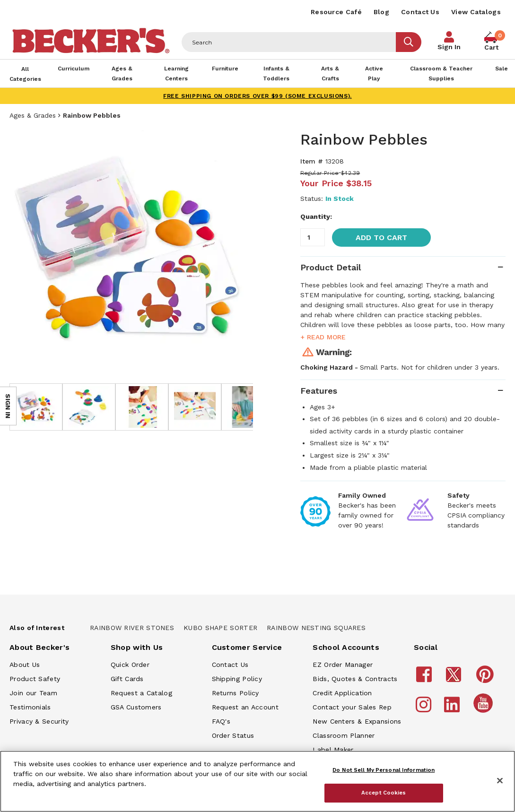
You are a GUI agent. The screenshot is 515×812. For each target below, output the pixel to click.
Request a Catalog (141, 693)
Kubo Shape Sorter (220, 628)
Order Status (233, 735)
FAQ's (221, 721)
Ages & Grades (33, 115)
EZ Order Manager (343, 665)
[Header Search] (289, 42)
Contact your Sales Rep (352, 707)
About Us (25, 665)
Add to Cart (381, 238)
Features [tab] (319, 391)
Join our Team (33, 693)
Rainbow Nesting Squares (316, 628)
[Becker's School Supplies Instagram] (425, 709)
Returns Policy (236, 693)
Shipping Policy (237, 679)
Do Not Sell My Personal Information (384, 770)
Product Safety (35, 679)
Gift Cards (127, 679)
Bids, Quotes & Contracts (355, 679)
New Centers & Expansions (357, 721)
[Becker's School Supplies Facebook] (425, 679)
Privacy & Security (39, 721)
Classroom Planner (344, 735)
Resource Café (336, 12)
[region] (257, 781)
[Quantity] (313, 237)
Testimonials (30, 707)
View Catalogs (476, 12)
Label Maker (333, 750)
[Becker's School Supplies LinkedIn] (453, 709)
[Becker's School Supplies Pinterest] (486, 679)
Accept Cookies (384, 793)
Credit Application (342, 693)
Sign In (449, 47)
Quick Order (130, 665)
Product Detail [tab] (331, 267)
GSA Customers (136, 707)
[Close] (500, 781)
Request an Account (245, 707)
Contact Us (420, 12)
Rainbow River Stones (132, 628)
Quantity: (316, 216)
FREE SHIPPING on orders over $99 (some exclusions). (257, 96)
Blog (381, 12)
